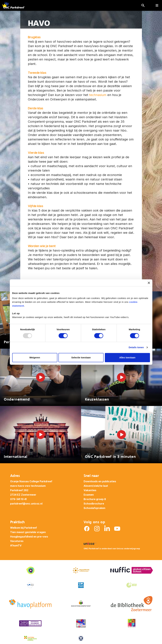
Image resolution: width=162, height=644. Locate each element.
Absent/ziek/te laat (96, 486)
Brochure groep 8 (95, 499)
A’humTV (16, 545)
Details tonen (136, 347)
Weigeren (35, 357)
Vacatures (17, 541)
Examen (89, 495)
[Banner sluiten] (149, 283)
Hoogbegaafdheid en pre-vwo (29, 537)
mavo (14, 486)
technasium (98, 95)
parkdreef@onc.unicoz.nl (26, 504)
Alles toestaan (127, 357)
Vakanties (90, 490)
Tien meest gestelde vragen (28, 532)
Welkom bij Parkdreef (24, 528)
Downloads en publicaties (100, 481)
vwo (27, 486)
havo (21, 486)
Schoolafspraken (94, 508)
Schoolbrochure (94, 504)
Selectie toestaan (81, 357)
